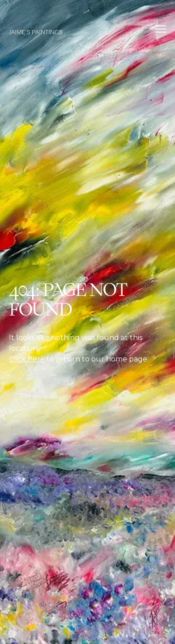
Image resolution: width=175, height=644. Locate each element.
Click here (27, 359)
